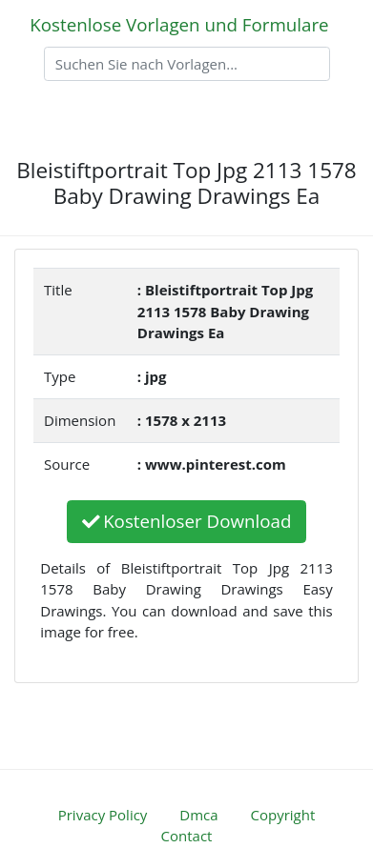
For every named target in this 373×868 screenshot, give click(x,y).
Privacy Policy (103, 815)
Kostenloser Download (187, 521)
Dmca (198, 815)
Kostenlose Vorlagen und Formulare (179, 24)
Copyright (283, 815)
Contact (187, 836)
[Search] (187, 64)
